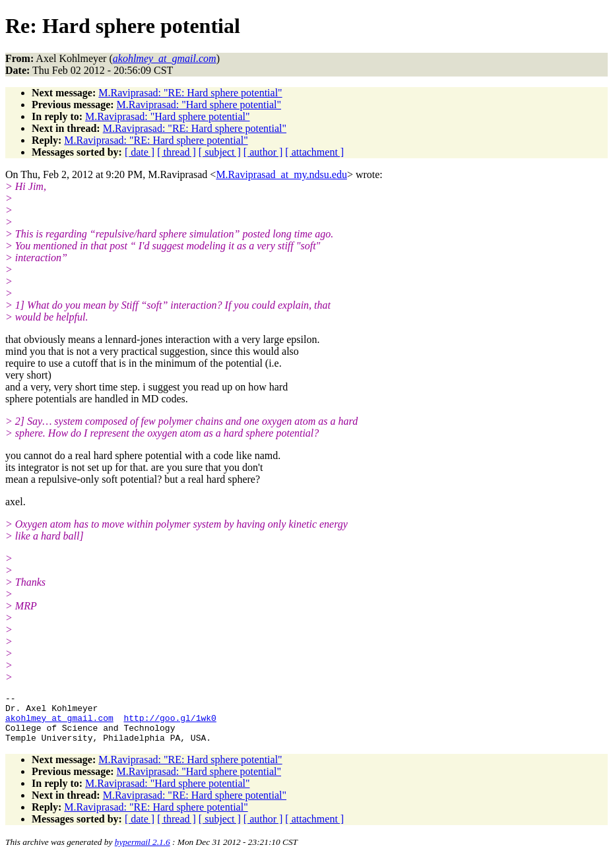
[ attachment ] (314, 152)
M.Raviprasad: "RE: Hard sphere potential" (190, 93)
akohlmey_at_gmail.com (59, 724)
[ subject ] (220, 152)
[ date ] (140, 152)
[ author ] (263, 152)
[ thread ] (177, 152)
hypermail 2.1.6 (143, 852)
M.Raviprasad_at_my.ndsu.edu (281, 174)
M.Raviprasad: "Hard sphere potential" (199, 105)
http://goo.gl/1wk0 (170, 724)
